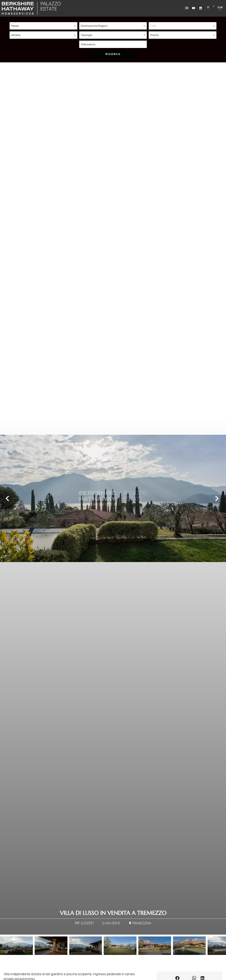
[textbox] (183, 26)
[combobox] (43, 26)
